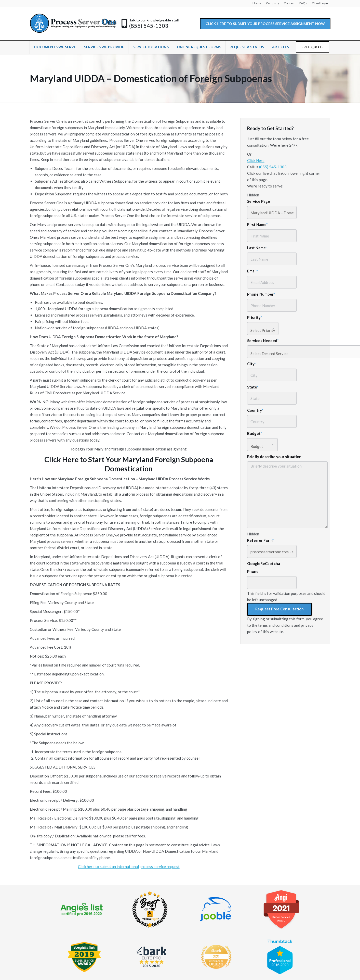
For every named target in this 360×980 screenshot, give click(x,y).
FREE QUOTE (312, 47)
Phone (253, 571)
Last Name (257, 248)
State (253, 387)
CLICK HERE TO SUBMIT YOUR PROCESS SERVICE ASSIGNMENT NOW (265, 24)
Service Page (259, 201)
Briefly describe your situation (274, 457)
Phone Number (261, 294)
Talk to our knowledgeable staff (154, 20)
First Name (257, 224)
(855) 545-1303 (149, 26)
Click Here (256, 160)
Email (253, 271)
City (252, 364)
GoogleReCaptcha (264, 563)
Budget (255, 433)
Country (255, 410)
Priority (255, 317)
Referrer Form (261, 540)
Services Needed (263, 341)
